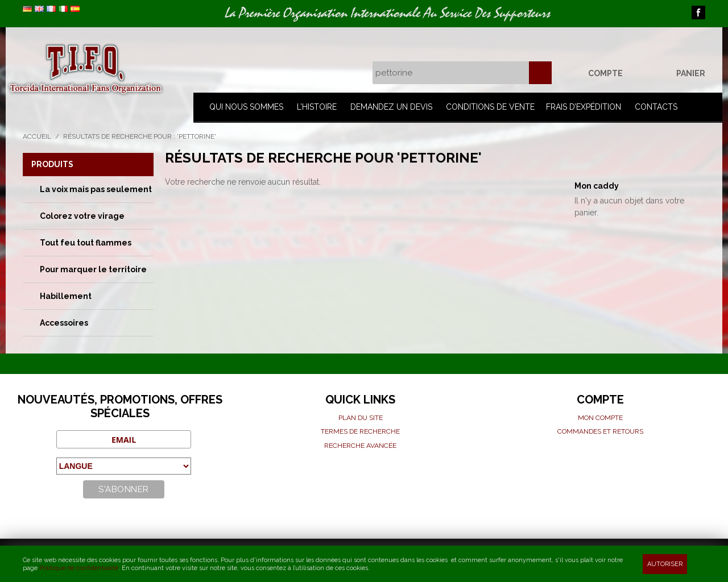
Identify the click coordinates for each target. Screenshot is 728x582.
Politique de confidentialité (79, 568)
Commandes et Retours (600, 431)
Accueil (37, 136)
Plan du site (361, 418)
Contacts (656, 107)
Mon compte (600, 418)
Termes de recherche (360, 431)
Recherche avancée (360, 446)
